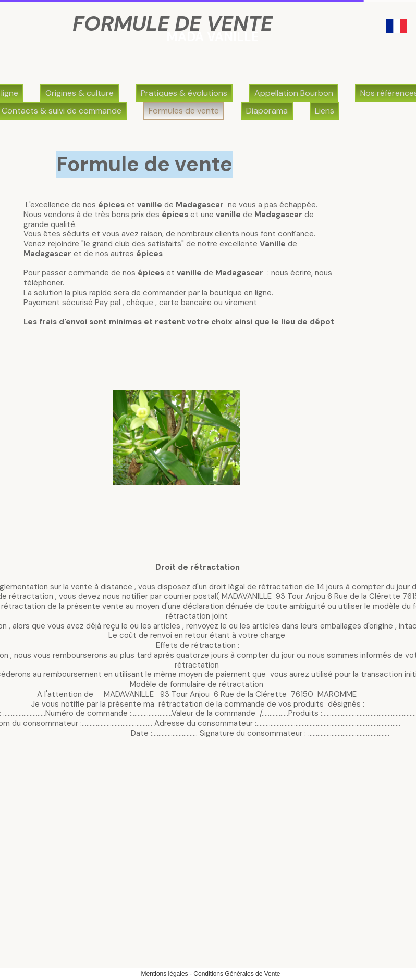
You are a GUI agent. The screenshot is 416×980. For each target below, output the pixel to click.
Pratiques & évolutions (184, 93)
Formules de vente (184, 111)
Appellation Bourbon (294, 93)
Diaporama (267, 111)
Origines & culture (79, 93)
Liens (325, 111)
